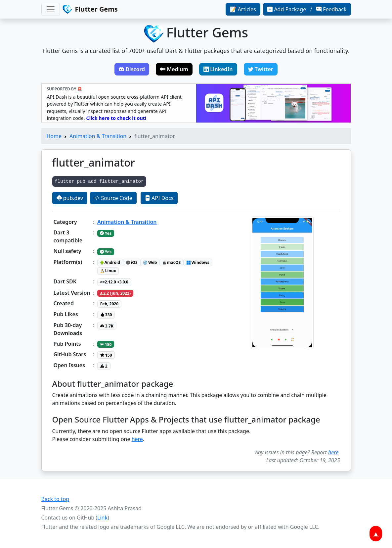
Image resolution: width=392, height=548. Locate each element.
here (137, 439)
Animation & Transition (98, 136)
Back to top (55, 499)
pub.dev (70, 198)
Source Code (113, 198)
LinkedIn (218, 69)
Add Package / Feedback (307, 9)
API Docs (159, 198)
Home (54, 136)
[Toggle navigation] (51, 9)
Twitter (261, 69)
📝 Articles (243, 9)
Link (102, 518)
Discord (132, 69)
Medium (174, 69)
